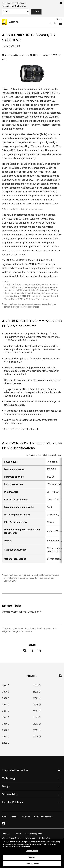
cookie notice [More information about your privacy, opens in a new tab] (26, 848)
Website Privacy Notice (11, 838)
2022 (5, 698)
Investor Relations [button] (12, 802)
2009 (36, 737)
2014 (5, 724)
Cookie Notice (45, 838)
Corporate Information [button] (15, 770)
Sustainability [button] (10, 794)
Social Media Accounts (43, 817)
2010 (5, 737)
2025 (36, 685)
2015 (36, 717)
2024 (5, 692)
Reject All (32, 859)
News (31, 676)
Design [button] (6, 786)
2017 (36, 711)
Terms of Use (30, 838)
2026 (5, 685)
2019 (36, 705)
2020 (5, 705)
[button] (50, 23)
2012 (5, 730)
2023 (36, 692)
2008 (5, 743)
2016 (5, 717)
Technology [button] (9, 778)
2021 (36, 698)
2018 (5, 711)
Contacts (6, 834)
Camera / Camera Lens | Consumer (20, 612)
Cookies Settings (32, 853)
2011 (36, 730)
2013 (36, 724)
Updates (14, 817)
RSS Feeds (26, 817)
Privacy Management (33, 834)
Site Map (17, 834)
